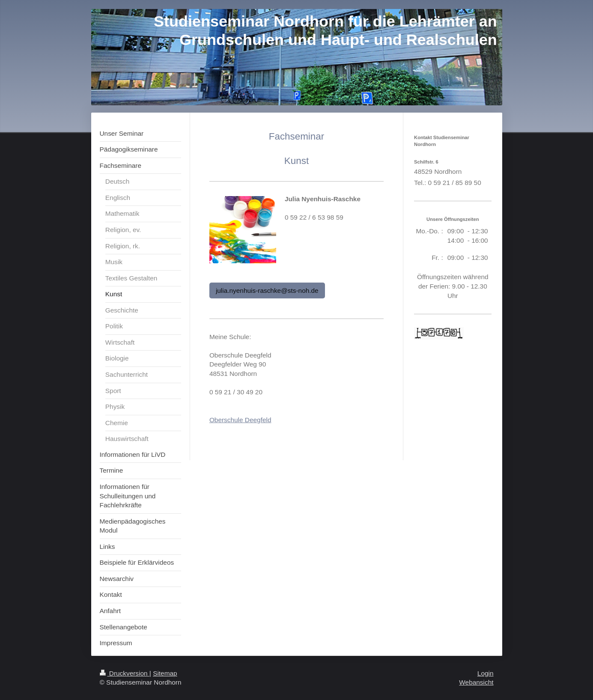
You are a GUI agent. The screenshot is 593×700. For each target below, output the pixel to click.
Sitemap (165, 673)
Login (486, 673)
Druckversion (125, 673)
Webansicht (476, 682)
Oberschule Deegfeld (240, 420)
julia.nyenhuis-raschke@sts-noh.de (267, 290)
